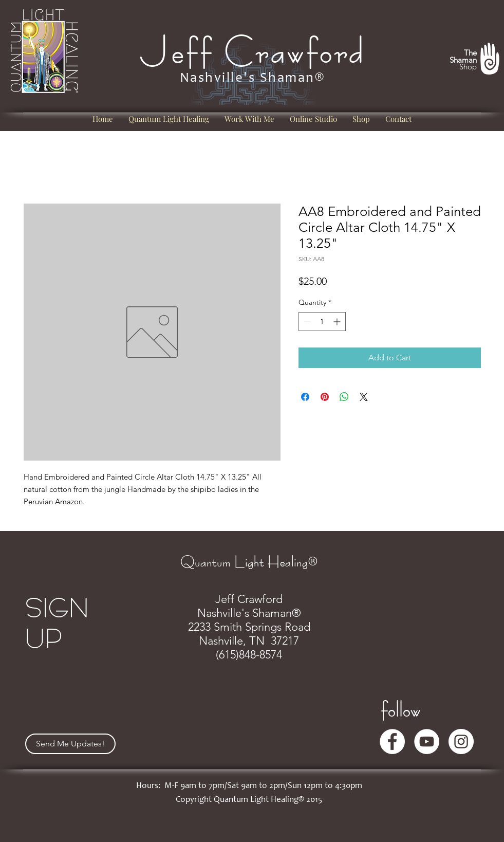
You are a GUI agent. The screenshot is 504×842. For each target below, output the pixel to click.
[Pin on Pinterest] (325, 397)
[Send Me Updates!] (70, 744)
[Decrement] (306, 322)
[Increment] (338, 322)
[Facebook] (392, 742)
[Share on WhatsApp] (344, 397)
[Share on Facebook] (305, 397)
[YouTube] (427, 742)
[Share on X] (364, 397)
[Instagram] (461, 742)
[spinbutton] (322, 322)
